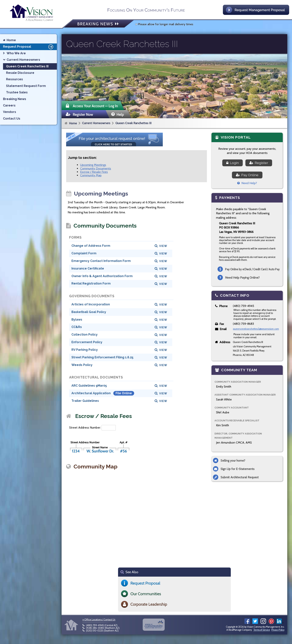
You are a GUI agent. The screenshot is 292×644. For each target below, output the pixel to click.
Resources (14, 79)
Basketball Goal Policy (89, 312)
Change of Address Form (91, 246)
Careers (9, 105)
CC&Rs (77, 327)
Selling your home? (233, 461)
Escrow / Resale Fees (94, 172)
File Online (124, 393)
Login (233, 163)
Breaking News (15, 99)
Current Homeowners (96, 123)
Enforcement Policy (87, 342)
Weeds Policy (82, 365)
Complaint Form (84, 253)
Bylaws (77, 320)
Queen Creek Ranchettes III (133, 123)
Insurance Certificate (88, 268)
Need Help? (247, 183)
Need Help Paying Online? (242, 278)
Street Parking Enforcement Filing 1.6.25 (102, 357)
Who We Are (16, 53)
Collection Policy (85, 335)
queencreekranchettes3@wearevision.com (256, 329)
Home (73, 123)
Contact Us (12, 119)
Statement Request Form (26, 86)
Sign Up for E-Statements (238, 469)
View (163, 246)
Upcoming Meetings (93, 165)
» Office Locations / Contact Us (99, 620)
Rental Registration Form (91, 283)
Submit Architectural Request (240, 477)
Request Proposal (29, 47)
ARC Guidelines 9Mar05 (89, 386)
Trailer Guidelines (85, 401)
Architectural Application (91, 393)
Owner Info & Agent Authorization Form (102, 276)
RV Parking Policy (85, 350)
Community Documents (96, 168)
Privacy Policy (278, 630)
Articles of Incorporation (91, 304)
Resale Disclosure (20, 73)
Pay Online (247, 175)
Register (259, 163)
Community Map (91, 175)
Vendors (10, 112)
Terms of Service (262, 630)
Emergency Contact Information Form (101, 261)
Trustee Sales (17, 92)
